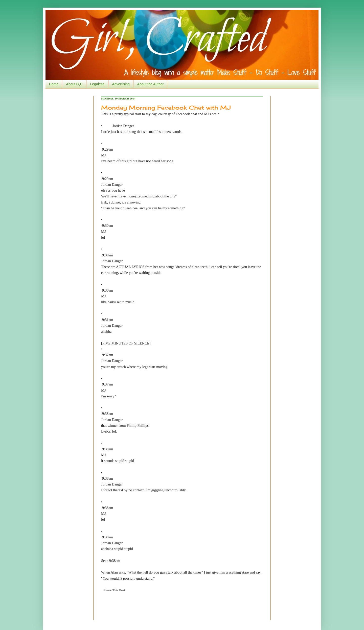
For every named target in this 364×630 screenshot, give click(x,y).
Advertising (121, 84)
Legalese (97, 84)
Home (54, 84)
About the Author (150, 84)
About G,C (74, 84)
